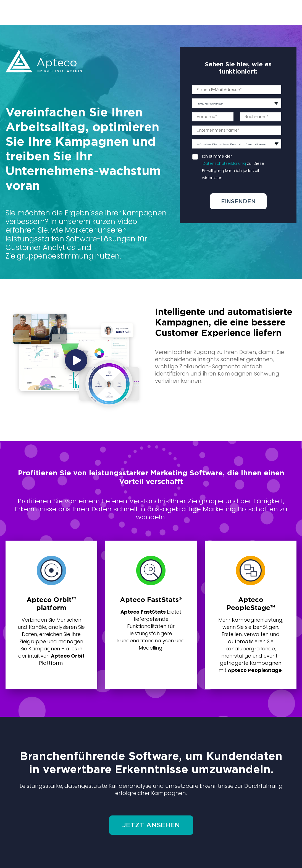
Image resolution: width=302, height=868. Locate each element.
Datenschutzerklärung (224, 163)
